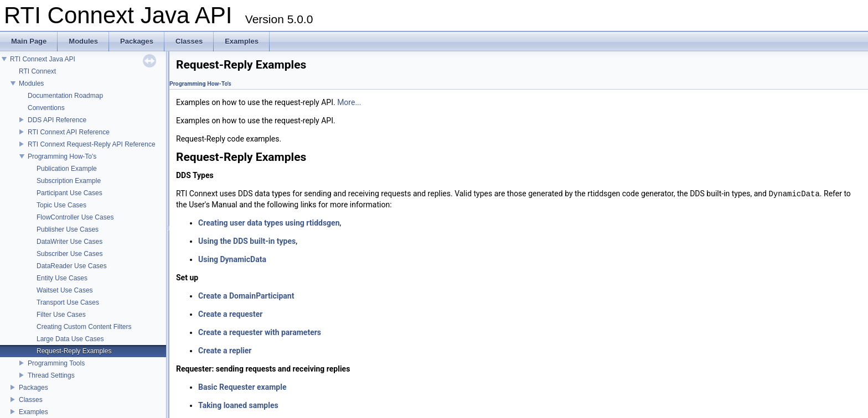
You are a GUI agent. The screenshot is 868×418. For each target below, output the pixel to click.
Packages (33, 388)
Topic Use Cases (61, 205)
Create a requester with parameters (260, 332)
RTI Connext (37, 71)
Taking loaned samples (238, 405)
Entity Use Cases (62, 278)
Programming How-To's (62, 156)
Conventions (46, 108)
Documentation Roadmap (65, 96)
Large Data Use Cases (70, 339)
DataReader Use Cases (72, 266)
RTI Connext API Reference (69, 132)
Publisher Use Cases (68, 229)
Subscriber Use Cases (69, 254)
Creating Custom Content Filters (84, 327)
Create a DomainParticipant (246, 296)
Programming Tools (56, 363)
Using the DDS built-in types (247, 241)
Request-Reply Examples (74, 351)
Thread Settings (51, 375)
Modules (31, 83)
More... (349, 102)
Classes (31, 400)
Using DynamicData (232, 259)
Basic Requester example (242, 387)
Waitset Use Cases (65, 290)
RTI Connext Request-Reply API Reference (92, 144)
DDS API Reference (57, 120)
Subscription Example (69, 181)
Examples (33, 412)
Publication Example (67, 169)
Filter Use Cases (61, 315)
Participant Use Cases (69, 193)
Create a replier (225, 351)
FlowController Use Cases (75, 217)
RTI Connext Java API (43, 59)
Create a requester (230, 314)
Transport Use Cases (68, 302)
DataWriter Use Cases (69, 242)
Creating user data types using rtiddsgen (269, 223)
